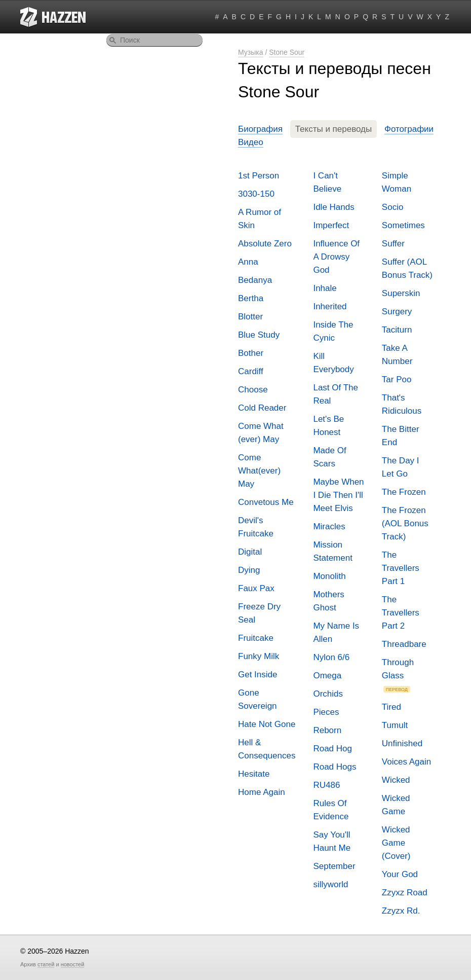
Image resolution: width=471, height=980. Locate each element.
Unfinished (402, 743)
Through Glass (398, 675)
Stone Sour (287, 52)
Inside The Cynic (333, 331)
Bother (251, 353)
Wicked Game (396, 805)
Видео (251, 142)
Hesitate (254, 774)
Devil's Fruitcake (256, 527)
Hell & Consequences (267, 749)
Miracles (329, 527)
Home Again (262, 792)
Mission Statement (333, 551)
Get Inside (258, 675)
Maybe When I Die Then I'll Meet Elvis (338, 495)
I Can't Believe (327, 182)
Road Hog (332, 749)
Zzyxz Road (405, 893)
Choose (253, 390)
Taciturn (397, 330)
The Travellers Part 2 (401, 613)
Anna (248, 262)
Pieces (326, 712)
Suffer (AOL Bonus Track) (407, 268)
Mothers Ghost (328, 601)
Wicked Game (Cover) (396, 843)
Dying (249, 570)
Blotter (250, 317)
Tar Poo (397, 379)
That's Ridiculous (402, 404)
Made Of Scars (329, 457)
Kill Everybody (333, 363)
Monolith (329, 576)
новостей (73, 964)
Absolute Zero (265, 244)
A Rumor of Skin (260, 219)
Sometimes (403, 225)
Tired (391, 707)
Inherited (330, 306)
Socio (393, 207)
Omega (327, 676)
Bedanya (255, 280)
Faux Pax (256, 588)
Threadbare (404, 644)
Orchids (328, 694)
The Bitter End (401, 436)
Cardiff (251, 371)
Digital (250, 552)
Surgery (397, 312)
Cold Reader (262, 408)
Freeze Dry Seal (259, 613)
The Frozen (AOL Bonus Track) (405, 523)
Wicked (396, 780)
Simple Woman (397, 182)
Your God (400, 874)
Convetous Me (266, 502)
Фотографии (409, 129)
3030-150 (256, 194)
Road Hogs (335, 767)
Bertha (251, 298)
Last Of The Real (336, 394)
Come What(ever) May (259, 471)
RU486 (326, 785)
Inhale (325, 288)
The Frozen (404, 492)
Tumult (395, 725)
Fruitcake (256, 638)
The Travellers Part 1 (401, 568)
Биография (260, 129)
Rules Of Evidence (331, 810)
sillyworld (330, 884)
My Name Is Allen (336, 632)
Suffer (393, 244)
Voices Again (406, 762)
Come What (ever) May (261, 433)
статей (46, 964)
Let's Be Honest (328, 426)
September (334, 866)
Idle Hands (333, 207)
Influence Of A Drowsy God (336, 257)
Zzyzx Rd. (401, 911)
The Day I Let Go (401, 467)
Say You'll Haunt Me (332, 841)
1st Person (259, 176)
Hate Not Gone (267, 724)
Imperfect (331, 225)
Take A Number (397, 355)
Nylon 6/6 (331, 657)
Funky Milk (259, 656)
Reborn (327, 730)
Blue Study (259, 335)
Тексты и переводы (334, 129)
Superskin (401, 293)
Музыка (251, 52)
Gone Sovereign (258, 699)
